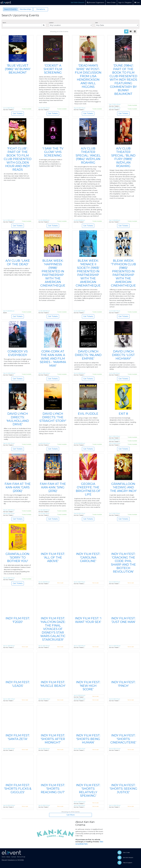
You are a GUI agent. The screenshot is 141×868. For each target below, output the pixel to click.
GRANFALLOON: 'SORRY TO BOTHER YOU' (18, 557)
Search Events (10, 9)
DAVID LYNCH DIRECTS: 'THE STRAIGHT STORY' (53, 417)
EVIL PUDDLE (88, 414)
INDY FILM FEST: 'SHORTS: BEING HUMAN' (88, 739)
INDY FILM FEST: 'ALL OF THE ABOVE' (53, 557)
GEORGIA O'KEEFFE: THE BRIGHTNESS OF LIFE (88, 489)
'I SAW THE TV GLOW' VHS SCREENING (53, 152)
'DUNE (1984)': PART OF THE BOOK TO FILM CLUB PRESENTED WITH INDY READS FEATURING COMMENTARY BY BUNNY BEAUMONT (123, 80)
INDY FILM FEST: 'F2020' (18, 620)
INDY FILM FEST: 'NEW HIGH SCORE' (88, 686)
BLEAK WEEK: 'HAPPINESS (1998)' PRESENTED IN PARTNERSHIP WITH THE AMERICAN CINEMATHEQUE (53, 273)
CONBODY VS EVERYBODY (18, 353)
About (8, 857)
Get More (71, 815)
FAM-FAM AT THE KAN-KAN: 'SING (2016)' (53, 487)
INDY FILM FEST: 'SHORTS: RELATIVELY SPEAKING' (88, 790)
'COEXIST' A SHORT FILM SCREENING (53, 69)
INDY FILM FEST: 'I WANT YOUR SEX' (88, 620)
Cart (137, 2)
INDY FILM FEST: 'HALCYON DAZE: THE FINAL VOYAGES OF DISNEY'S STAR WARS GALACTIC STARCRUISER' (53, 629)
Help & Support (128, 863)
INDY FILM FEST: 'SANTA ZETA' (18, 737)
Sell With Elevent (78, 2)
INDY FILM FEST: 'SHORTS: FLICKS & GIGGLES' (18, 789)
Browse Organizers (96, 2)
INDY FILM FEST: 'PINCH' (123, 684)
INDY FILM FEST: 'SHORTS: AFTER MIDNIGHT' (53, 739)
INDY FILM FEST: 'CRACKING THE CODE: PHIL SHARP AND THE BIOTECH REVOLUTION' (123, 563)
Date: (97, 23)
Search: (4, 23)
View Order (111, 2)
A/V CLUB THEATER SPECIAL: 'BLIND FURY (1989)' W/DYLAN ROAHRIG (123, 157)
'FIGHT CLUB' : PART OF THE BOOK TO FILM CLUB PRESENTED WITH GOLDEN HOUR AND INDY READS (18, 159)
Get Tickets (18, 113)
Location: (51, 23)
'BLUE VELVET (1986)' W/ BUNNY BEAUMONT (18, 69)
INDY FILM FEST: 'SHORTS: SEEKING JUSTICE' (123, 789)
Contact (14, 857)
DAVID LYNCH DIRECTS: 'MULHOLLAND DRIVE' (18, 419)
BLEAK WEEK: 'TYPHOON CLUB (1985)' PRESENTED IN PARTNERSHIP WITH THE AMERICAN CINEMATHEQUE (123, 273)
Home (4, 857)
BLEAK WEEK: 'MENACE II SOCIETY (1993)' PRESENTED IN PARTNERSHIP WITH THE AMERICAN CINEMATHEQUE (88, 273)
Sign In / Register (125, 2)
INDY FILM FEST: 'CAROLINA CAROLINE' (88, 557)
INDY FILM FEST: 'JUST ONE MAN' (123, 620)
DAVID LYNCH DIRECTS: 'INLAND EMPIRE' (88, 355)
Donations (41, 9)
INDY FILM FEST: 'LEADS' (18, 684)
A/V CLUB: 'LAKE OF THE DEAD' (18, 262)
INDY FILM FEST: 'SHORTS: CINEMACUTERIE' (123, 739)
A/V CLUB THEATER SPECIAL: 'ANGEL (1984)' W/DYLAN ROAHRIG (88, 155)
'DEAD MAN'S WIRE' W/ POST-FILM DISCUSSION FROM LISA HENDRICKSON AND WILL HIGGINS (88, 76)
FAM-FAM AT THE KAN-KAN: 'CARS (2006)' (18, 487)
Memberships (25, 9)
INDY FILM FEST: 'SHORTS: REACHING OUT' (53, 789)
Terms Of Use (21, 857)
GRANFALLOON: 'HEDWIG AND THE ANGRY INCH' (123, 487)
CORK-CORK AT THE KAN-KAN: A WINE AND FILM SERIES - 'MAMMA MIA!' (53, 358)
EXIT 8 (123, 414)
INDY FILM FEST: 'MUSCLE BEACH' (53, 684)
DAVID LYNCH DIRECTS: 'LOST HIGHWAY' (123, 355)
